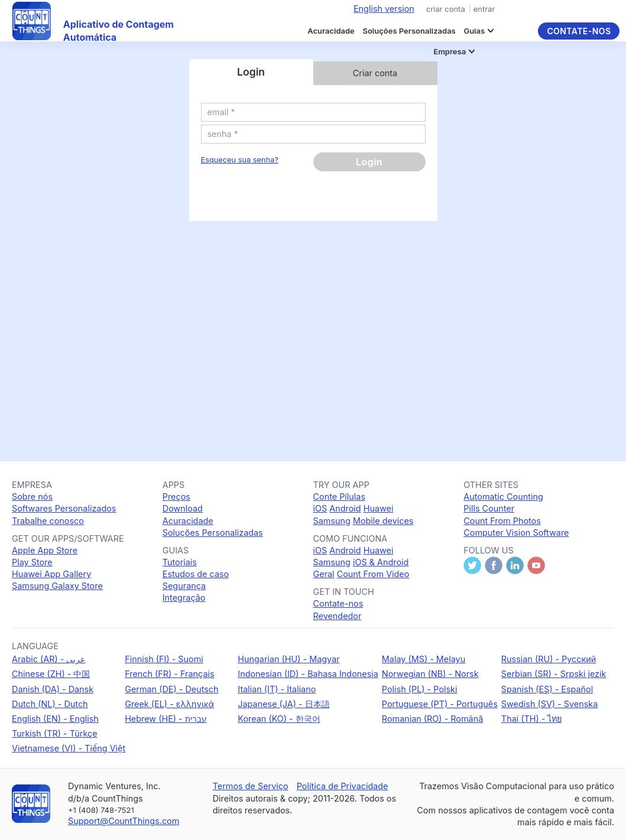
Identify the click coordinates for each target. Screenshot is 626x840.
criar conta (446, 9)
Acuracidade (331, 31)
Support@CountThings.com (124, 821)
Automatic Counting (503, 496)
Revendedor (338, 616)
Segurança (184, 586)
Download (183, 508)
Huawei (379, 508)
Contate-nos (579, 31)
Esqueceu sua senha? (240, 160)
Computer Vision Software (516, 533)
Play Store (32, 562)
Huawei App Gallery (51, 574)
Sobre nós (32, 496)
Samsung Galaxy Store (57, 586)
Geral (324, 574)
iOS (320, 508)
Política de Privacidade (343, 786)
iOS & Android (381, 562)
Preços (176, 496)
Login (369, 162)
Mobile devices (383, 521)
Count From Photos (502, 521)
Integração (184, 598)
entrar (484, 9)
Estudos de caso (196, 574)
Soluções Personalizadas (409, 31)
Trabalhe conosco (48, 521)
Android (345, 508)
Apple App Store (45, 550)
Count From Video (373, 574)
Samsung (332, 521)
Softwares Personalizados (64, 508)
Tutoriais (180, 562)
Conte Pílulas (339, 496)
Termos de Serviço (251, 786)
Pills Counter (489, 508)
